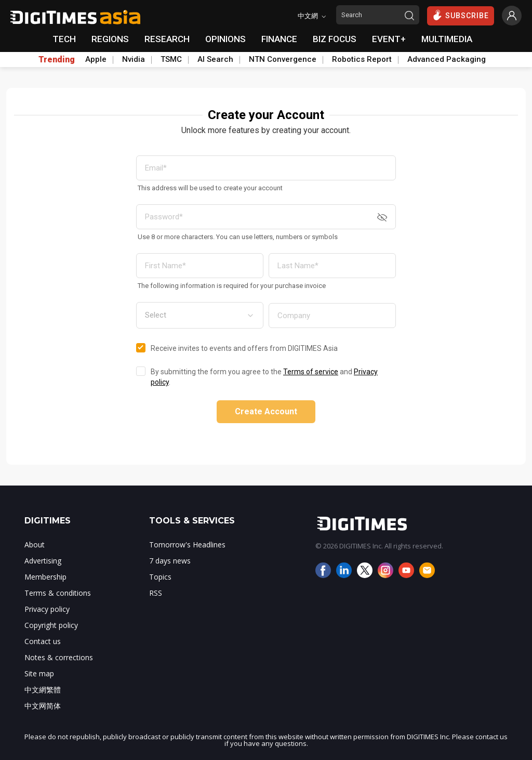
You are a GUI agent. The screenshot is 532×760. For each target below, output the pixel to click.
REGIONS (110, 39)
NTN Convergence (283, 59)
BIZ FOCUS (335, 39)
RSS (156, 593)
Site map (39, 673)
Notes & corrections (59, 657)
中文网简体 (43, 706)
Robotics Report (362, 59)
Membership (45, 577)
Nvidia (134, 59)
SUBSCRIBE (461, 15)
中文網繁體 (43, 690)
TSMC (171, 59)
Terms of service (311, 372)
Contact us (43, 641)
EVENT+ (389, 39)
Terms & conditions (58, 593)
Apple (96, 59)
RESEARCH (167, 39)
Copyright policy (51, 625)
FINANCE (279, 39)
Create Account (266, 411)
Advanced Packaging (447, 59)
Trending (57, 60)
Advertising (43, 561)
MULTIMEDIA (447, 39)
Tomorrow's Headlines (187, 545)
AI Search (215, 59)
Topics (160, 577)
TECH (64, 39)
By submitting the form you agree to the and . (264, 377)
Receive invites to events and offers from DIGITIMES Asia (244, 348)
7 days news (170, 561)
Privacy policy (47, 609)
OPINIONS (225, 39)
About (35, 545)
